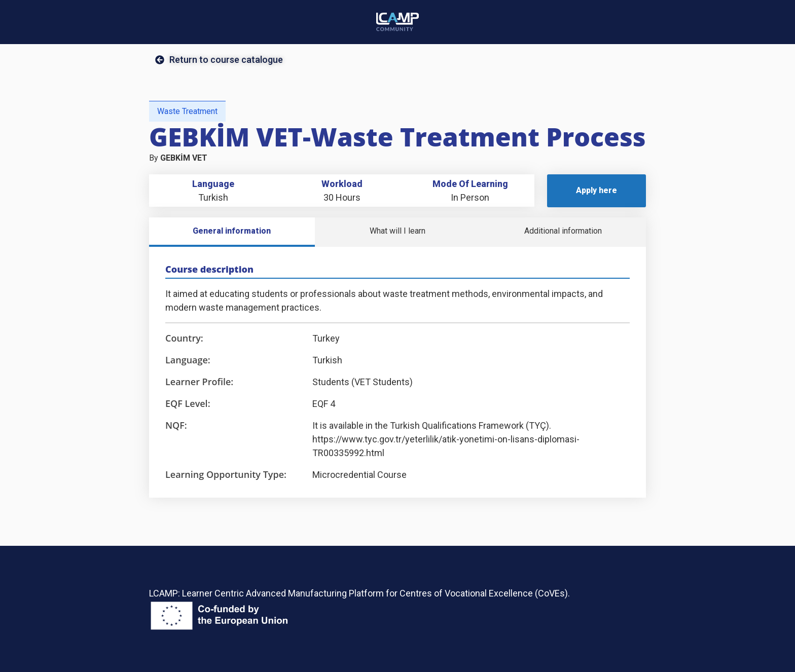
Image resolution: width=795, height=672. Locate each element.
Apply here (597, 190)
